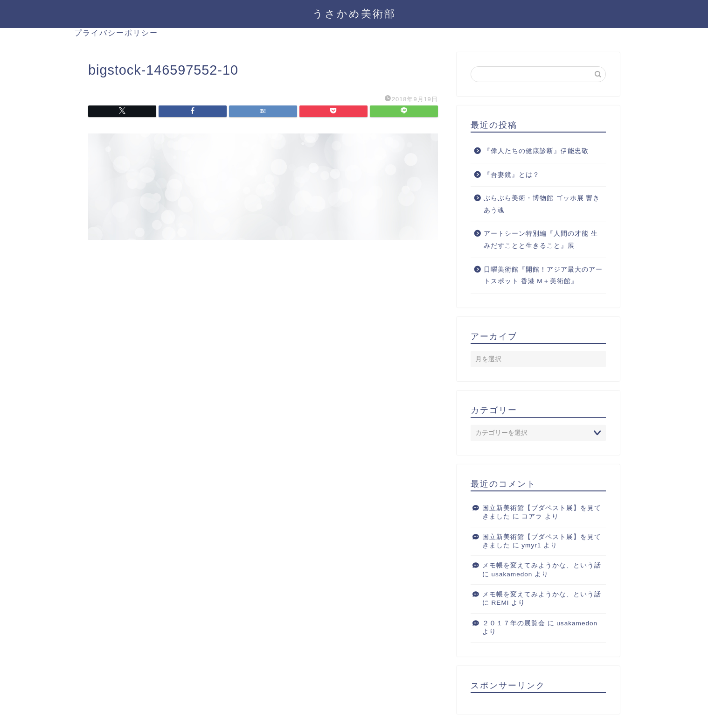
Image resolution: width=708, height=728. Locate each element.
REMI (500, 603)
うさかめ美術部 (354, 13)
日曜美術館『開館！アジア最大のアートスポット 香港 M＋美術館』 (543, 276)
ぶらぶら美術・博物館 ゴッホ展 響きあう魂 (542, 204)
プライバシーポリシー (116, 33)
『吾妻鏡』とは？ (512, 175)
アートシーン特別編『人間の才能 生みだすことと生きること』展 (541, 240)
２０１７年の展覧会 (514, 623)
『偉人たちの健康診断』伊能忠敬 (536, 151)
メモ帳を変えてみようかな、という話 (542, 565)
